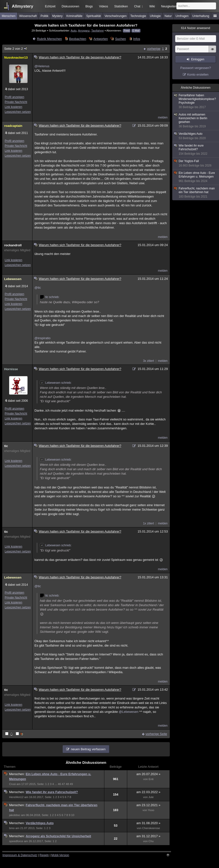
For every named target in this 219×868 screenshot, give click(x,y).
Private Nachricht (16, 102)
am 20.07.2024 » (148, 774)
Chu (151, 841)
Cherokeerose (151, 828)
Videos (104, 6)
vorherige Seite (156, 734)
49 (71, 784)
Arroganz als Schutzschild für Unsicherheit (58, 836)
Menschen (8, 16)
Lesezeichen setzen (18, 112)
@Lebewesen (129, 712)
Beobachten (78, 39)
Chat (139, 6)
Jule (151, 797)
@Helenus (42, 66)
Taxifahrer (98, 30)
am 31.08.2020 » (148, 823)
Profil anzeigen (14, 97)
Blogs (89, 6)
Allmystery (23, 6)
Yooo (151, 810)
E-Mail (136, 31)
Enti (151, 779)
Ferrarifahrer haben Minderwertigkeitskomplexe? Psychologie (196, 101)
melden (163, 117)
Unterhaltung (201, 16)
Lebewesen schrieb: (56, 383)
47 (63, 784)
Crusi (12, 784)
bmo (12, 828)
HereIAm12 (16, 797)
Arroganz (84, 30)
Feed (127, 31)
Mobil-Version (60, 855)
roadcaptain (13, 126)
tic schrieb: (50, 297)
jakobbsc (15, 815)
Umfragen (182, 16)
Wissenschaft (28, 16)
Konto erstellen (198, 75)
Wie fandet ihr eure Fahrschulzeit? (52, 792)
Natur (168, 16)
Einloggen (198, 59)
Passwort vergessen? (196, 68)
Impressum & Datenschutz (20, 855)
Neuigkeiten (169, 6)
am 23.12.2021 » (148, 805)
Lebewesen (13, 279)
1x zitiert (149, 523)
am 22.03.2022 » (148, 792)
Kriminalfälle (74, 16)
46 (59, 784)
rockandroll (13, 245)
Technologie (138, 16)
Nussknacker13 (16, 58)
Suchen (121, 39)
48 (67, 784)
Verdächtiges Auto (40, 823)
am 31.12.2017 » (148, 836)
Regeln (44, 855)
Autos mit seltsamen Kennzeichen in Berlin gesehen (196, 121)
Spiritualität (93, 16)
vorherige (154, 49)
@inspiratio (42, 338)
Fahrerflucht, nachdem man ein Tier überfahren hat (196, 193)
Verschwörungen (116, 16)
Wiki (152, 6)
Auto (74, 30)
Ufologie (155, 16)
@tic (38, 288)
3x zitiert (149, 361)
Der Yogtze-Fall (196, 163)
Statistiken (121, 6)
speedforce (16, 841)
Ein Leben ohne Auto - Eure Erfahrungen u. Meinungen (196, 177)
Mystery (57, 16)
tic (6, 446)
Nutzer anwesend (196, 28)
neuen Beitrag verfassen (88, 749)
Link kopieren (13, 107)
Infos (137, 39)
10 (73, 815)
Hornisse (11, 369)
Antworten (101, 39)
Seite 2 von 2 (16, 49)
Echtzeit (50, 6)
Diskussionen (70, 6)
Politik (45, 16)
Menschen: (17, 774)
